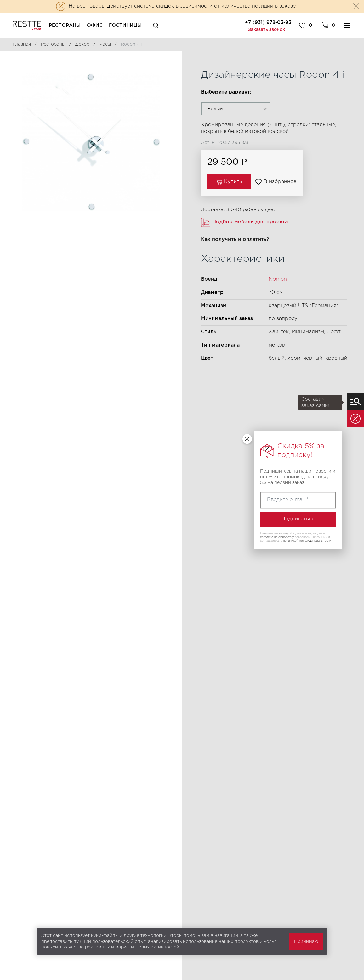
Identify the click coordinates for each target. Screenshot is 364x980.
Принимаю (306, 942)
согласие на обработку (277, 537)
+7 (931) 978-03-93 (268, 23)
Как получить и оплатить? (235, 240)
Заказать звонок (267, 30)
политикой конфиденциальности (307, 541)
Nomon (278, 279)
